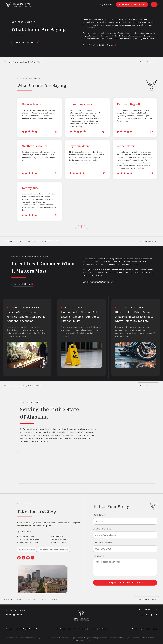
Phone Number (102, 543)
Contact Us (104, 629)
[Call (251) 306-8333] (27, 550)
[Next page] (86, 227)
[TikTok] (19, 558)
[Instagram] (23, 558)
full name (100, 515)
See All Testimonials (26, 42)
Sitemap (93, 629)
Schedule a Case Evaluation (132, 4)
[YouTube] (32, 558)
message (98, 556)
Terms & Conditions (63, 629)
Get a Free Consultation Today (100, 45)
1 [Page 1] (81, 227)
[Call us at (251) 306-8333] (104, 5)
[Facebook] (28, 558)
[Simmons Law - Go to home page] (18, 5)
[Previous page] (77, 227)
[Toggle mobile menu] (154, 5)
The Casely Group (150, 629)
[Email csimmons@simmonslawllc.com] (54, 550)
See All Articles (24, 284)
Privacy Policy (80, 629)
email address (102, 529)
